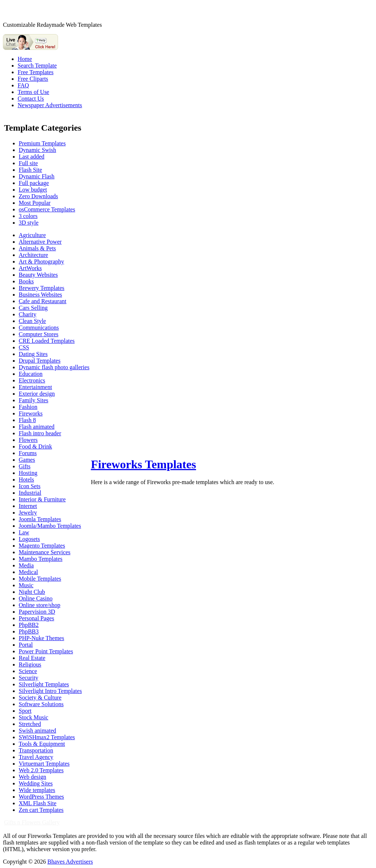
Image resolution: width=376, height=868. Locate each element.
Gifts (25, 466)
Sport (25, 711)
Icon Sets (30, 486)
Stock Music (33, 717)
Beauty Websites (38, 275)
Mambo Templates (41, 559)
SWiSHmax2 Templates (47, 737)
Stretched (30, 724)
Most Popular (35, 203)
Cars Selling (33, 308)
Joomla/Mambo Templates (50, 526)
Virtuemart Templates (44, 764)
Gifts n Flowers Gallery (32, 822)
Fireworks (31, 413)
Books (26, 281)
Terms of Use (33, 92)
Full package (34, 183)
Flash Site (30, 170)
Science (28, 671)
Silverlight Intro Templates (50, 691)
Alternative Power (40, 242)
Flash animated (37, 427)
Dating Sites (33, 354)
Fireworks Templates (143, 464)
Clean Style (32, 321)
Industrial (30, 493)
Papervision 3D (37, 612)
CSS (24, 347)
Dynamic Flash (37, 176)
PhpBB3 (29, 631)
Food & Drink (35, 446)
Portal (26, 645)
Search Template (37, 66)
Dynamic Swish (37, 150)
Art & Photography (41, 262)
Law (24, 532)
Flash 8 (27, 420)
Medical (28, 572)
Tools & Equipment (42, 744)
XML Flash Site (38, 803)
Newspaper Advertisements (50, 105)
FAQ (23, 85)
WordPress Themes (41, 797)
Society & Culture (40, 698)
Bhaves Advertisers (70, 862)
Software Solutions (41, 704)
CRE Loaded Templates (47, 341)
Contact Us (31, 99)
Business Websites (40, 295)
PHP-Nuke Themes (41, 638)
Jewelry (28, 513)
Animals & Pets (37, 248)
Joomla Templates (40, 519)
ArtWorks (30, 268)
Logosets (29, 539)
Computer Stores (39, 334)
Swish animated (37, 731)
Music (26, 585)
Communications (39, 328)
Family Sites (33, 400)
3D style (29, 223)
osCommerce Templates (47, 209)
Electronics (32, 380)
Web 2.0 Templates (41, 770)
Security (28, 678)
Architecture (33, 255)
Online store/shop (39, 605)
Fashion (28, 407)
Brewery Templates (41, 288)
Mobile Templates (40, 579)
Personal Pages (36, 618)
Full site (28, 163)
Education (31, 374)
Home (25, 59)
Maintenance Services (45, 552)
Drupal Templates (40, 361)
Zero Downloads (38, 196)
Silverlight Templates (44, 684)
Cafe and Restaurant (43, 301)
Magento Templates (42, 546)
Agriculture (32, 235)
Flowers (28, 440)
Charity (28, 314)
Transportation (36, 750)
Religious (30, 664)
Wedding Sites (36, 783)
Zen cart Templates (41, 810)
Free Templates (36, 72)
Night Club (32, 592)
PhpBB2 (29, 625)
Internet (28, 506)
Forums (28, 453)
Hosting (28, 473)
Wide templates (37, 790)
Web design (32, 777)
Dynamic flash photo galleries (54, 367)
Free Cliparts (33, 79)
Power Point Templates (46, 651)
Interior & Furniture (42, 499)
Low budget (33, 190)
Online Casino (36, 598)
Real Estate (32, 658)
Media (26, 565)
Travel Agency (36, 757)
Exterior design (37, 394)
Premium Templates (42, 143)
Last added (32, 157)
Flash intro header (40, 433)
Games (27, 460)
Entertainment (35, 387)
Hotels (26, 480)
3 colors (28, 216)
